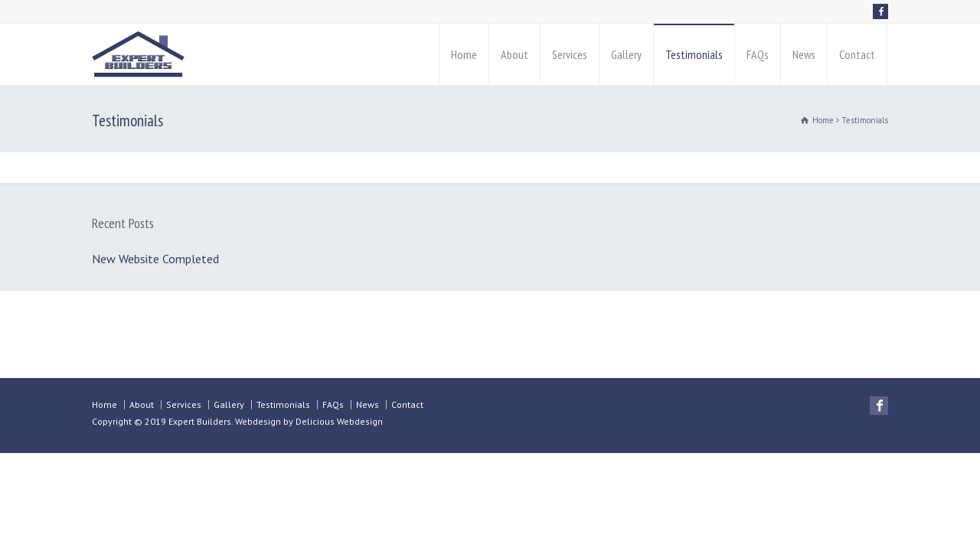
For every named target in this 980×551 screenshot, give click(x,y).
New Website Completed (155, 259)
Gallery (626, 54)
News (804, 54)
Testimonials (694, 54)
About (514, 54)
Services (570, 54)
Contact (857, 54)
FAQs (758, 54)
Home (464, 54)
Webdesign (258, 421)
